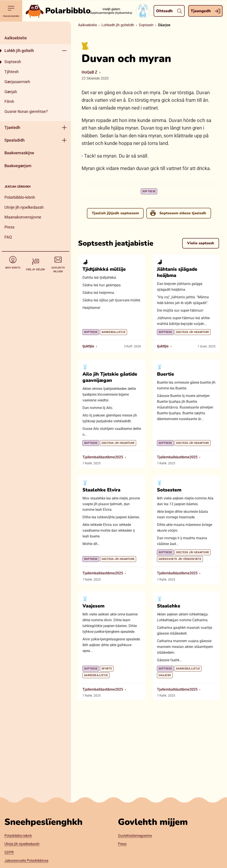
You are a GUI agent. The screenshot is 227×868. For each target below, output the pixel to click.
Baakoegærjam (18, 166)
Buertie (165, 374)
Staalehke (169, 606)
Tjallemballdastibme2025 (103, 457)
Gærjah (11, 92)
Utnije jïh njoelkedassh (24, 207)
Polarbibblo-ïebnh (20, 197)
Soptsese (149, 191)
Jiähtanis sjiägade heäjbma (177, 272)
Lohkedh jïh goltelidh (118, 25)
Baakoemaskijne (19, 153)
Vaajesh (165, 675)
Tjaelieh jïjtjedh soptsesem (115, 213)
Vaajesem (93, 606)
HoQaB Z (89, 72)
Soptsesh (13, 62)
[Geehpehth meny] (64, 51)
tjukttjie (88, 346)
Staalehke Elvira (101, 490)
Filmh (9, 101)
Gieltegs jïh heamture (193, 332)
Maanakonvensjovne (23, 217)
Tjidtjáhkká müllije (104, 269)
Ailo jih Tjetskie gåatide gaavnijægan (110, 377)
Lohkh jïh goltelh (19, 51)
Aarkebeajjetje (113, 332)
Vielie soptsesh (201, 243)
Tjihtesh (12, 72)
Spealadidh (15, 140)
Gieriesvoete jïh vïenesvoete (180, 559)
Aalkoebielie (16, 38)
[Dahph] (35, 27)
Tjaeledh (12, 127)
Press (9, 227)
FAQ (8, 237)
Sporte (107, 669)
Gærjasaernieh (17, 82)
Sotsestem (169, 490)
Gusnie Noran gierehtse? (26, 111)
